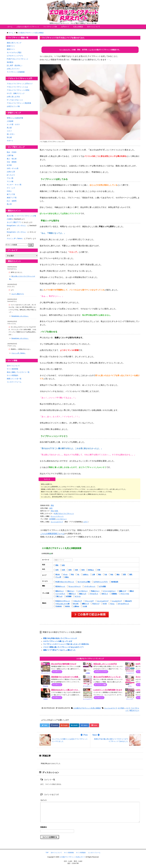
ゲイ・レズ (11, 188)
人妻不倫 (10, 155)
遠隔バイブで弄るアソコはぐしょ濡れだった (59, 650)
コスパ (9, 131)
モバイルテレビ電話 (84, 582)
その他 (85, 606)
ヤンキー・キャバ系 (14, 185)
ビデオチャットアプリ (101, 582)
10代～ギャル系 (13, 168)
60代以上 (91, 570)
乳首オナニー (95, 591)
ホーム (10, 27)
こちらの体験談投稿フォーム (52, 534)
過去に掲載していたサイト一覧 (18, 372)
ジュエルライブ (117, 601)
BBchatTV (129, 601)
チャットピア (90, 601)
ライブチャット (57, 672)
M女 (112, 574)
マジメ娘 (10, 181)
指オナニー (71, 591)
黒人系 (9, 204)
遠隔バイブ (123, 591)
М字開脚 (52, 519)
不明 (99, 570)
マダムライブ (78, 601)
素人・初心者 (12, 159)
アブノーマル (125, 594)
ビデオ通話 (102, 586)
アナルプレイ (94, 594)
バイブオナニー (62, 519)
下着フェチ (59, 596)
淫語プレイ (72, 594)
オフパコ (78, 596)
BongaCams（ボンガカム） (17, 226)
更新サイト (11, 49)
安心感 (9, 137)
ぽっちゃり (11, 175)
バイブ (128, 708)
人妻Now (76, 606)
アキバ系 (10, 178)
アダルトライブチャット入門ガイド (20, 84)
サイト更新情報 (12, 369)
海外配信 (10, 62)
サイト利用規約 (12, 375)
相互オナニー (60, 591)
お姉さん (86, 574)
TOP (47, 853)
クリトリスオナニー (109, 591)
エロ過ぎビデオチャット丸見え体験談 (87, 708)
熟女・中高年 (12, 152)
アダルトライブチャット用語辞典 (19, 103)
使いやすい (11, 134)
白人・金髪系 (12, 201)
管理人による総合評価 (15, 118)
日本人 (9, 191)
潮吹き (132, 591)
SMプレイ (105, 594)
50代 (83, 570)
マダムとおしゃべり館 (62, 604)
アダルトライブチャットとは (17, 87)
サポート (10, 141)
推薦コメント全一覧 (14, 379)
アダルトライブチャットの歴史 (18, 90)
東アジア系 (11, 194)
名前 (90, 827)
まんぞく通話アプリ (14, 222)
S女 (106, 574)
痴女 (118, 574)
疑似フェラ (83, 594)
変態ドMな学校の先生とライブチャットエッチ (60, 638)
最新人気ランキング (14, 43)
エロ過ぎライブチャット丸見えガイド (72, 857)
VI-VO (105, 604)
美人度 (9, 128)
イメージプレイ (60, 594)
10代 (57, 570)
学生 (52, 511)
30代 (70, 570)
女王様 (9, 165)
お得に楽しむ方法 (13, 97)
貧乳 (131, 574)
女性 (63, 565)
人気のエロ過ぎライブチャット (28, 27)
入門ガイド (65, 27)
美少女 (58, 574)
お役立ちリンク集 (13, 106)
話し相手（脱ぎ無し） (15, 65)
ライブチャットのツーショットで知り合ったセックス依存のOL (66, 644)
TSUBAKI (59, 606)
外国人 (67, 577)
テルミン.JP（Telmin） (15, 238)
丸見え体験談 (78, 27)
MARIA (68, 606)
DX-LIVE (76, 604)
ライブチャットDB (50, 27)
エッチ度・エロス (13, 124)
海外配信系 (115, 582)
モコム (112, 604)
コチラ (85, 522)
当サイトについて (94, 27)
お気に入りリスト (13, 69)
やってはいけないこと (15, 100)
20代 (51, 508)
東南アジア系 (12, 198)
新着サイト (11, 46)
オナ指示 (121, 708)
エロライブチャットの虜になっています (58, 641)
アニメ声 (58, 577)
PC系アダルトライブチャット (64, 514)
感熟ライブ (85, 604)
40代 (77, 570)
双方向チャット (60, 586)
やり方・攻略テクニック (16, 93)
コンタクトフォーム (14, 382)
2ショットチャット (57, 516)
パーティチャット (90, 586)
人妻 (93, 574)
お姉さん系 (11, 172)
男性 (52, 505)
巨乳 (57, 511)
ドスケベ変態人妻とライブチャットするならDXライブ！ (64, 647)
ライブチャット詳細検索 (16, 72)
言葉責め (114, 594)
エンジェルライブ (57, 522)
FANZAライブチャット (63, 601)
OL (78, 574)
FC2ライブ (96, 604)
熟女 (100, 574)
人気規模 (10, 121)
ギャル (65, 574)
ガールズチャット (124, 604)
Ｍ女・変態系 (12, 162)
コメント (44, 800)
